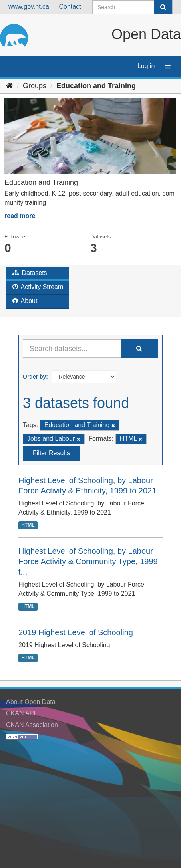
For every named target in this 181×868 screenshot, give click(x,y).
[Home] (9, 86)
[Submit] (163, 7)
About (25, 301)
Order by (34, 377)
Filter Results (51, 453)
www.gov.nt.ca (29, 7)
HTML (28, 525)
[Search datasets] (132, 7)
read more (20, 216)
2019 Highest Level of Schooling (76, 632)
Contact (70, 7)
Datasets (30, 273)
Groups (35, 86)
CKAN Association (32, 725)
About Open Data (31, 702)
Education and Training (96, 86)
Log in (146, 66)
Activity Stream (38, 287)
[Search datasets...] (72, 349)
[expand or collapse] (168, 68)
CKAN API (21, 713)
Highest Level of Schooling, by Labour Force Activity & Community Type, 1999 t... (88, 561)
